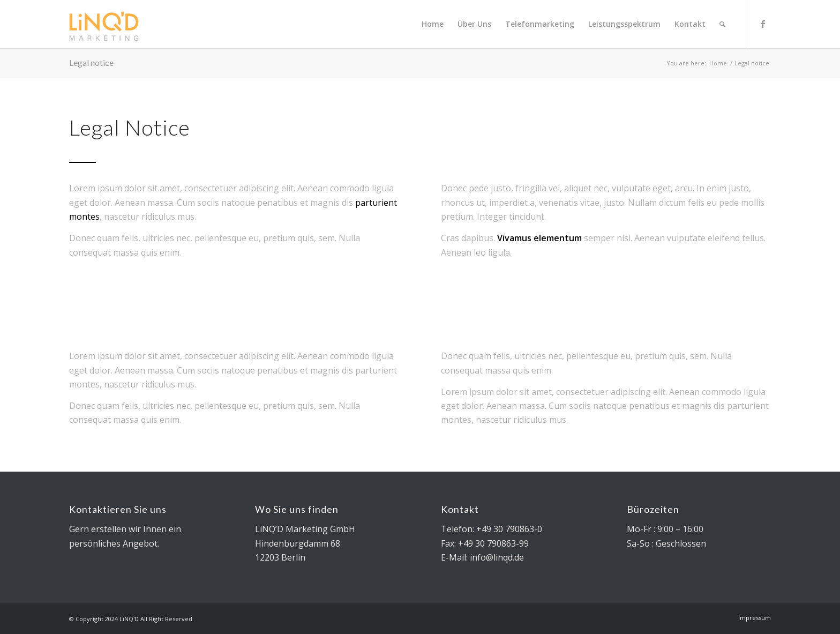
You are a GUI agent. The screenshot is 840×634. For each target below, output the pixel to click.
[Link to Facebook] (763, 24)
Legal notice (91, 62)
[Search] (722, 24)
